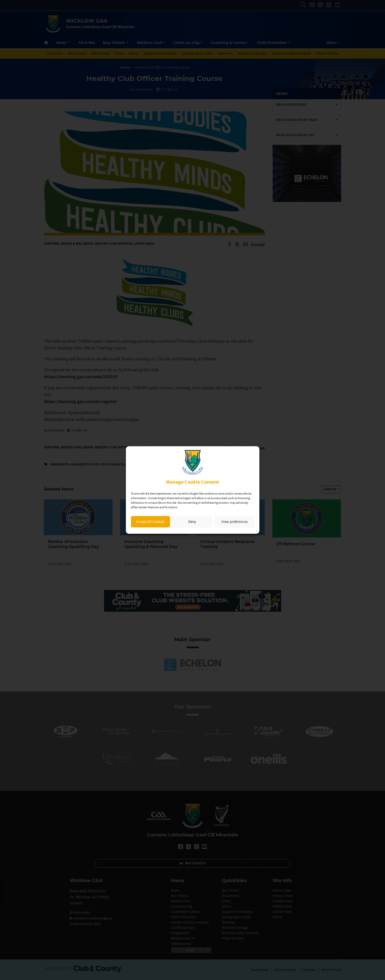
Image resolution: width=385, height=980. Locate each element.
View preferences (235, 522)
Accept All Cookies (150, 522)
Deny (192, 522)
